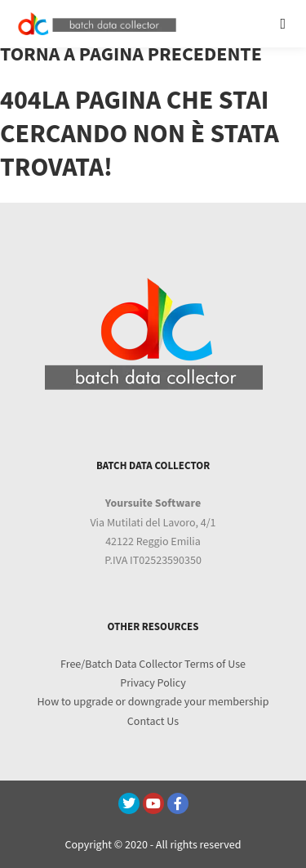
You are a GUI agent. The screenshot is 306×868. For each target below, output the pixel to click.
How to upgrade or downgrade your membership (153, 702)
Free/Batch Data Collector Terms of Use (153, 664)
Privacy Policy (153, 683)
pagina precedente (171, 54)
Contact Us (153, 722)
